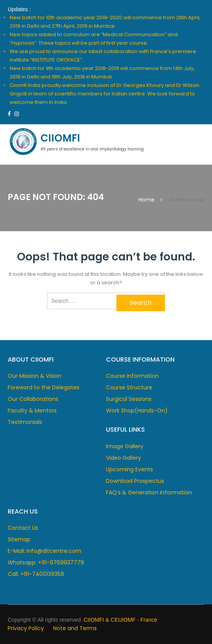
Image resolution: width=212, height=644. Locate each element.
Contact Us (23, 528)
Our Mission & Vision (34, 376)
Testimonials (25, 422)
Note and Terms (75, 628)
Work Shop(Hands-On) (137, 410)
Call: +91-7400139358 (36, 574)
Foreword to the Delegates (44, 387)
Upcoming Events (130, 469)
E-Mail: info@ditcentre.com (45, 551)
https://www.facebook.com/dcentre (9, 114)
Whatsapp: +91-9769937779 (46, 562)
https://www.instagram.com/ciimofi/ (17, 114)
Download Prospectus (135, 481)
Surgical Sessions (129, 399)
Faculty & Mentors (32, 410)
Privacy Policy (26, 628)
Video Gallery (124, 458)
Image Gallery (125, 446)
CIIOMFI (60, 138)
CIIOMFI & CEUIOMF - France (120, 620)
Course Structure (129, 387)
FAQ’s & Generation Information (149, 492)
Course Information (132, 376)
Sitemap (19, 539)
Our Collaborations (33, 399)
